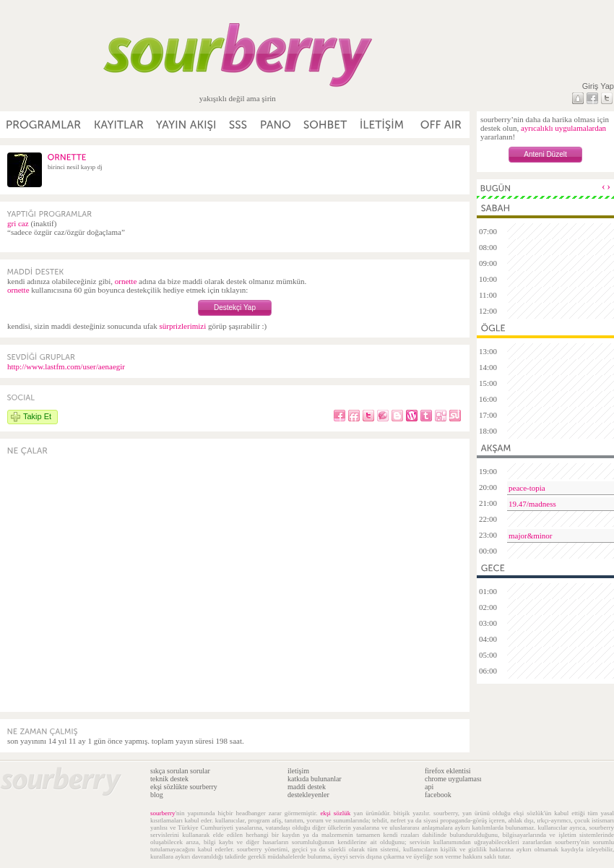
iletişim (298, 771)
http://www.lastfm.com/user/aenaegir (66, 366)
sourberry (163, 813)
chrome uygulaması (453, 779)
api (429, 787)
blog (157, 795)
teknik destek (169, 779)
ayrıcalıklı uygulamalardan (563, 128)
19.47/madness (532, 504)
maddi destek (307, 787)
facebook (438, 795)
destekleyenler (308, 795)
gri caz (18, 223)
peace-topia (527, 488)
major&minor (531, 536)
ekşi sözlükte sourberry (184, 787)
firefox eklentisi (448, 771)
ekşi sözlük (335, 813)
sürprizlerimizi (182, 326)
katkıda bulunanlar (315, 779)
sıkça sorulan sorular (180, 771)
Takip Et (37, 416)
